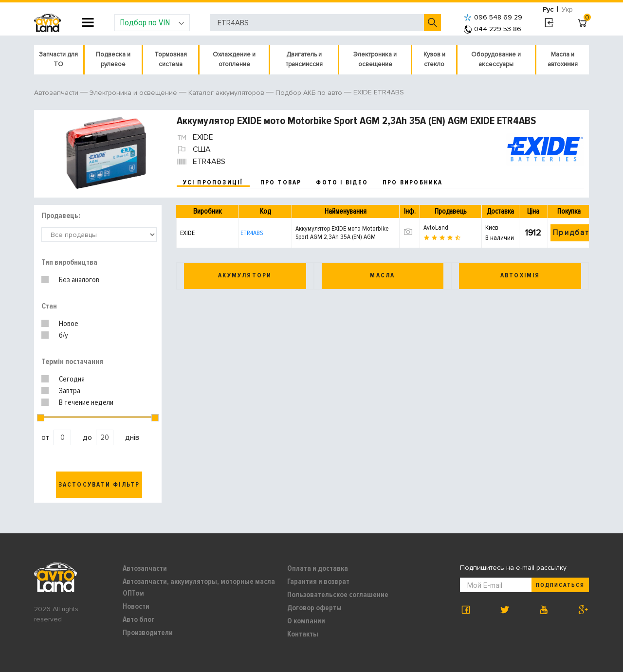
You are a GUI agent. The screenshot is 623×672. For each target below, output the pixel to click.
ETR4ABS (252, 233)
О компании (306, 621)
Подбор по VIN (152, 22)
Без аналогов (79, 280)
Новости (136, 606)
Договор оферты (314, 608)
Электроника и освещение (375, 59)
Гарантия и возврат (318, 581)
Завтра (70, 391)
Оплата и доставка (318, 568)
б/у (64, 335)
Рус (548, 9)
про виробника (413, 182)
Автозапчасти (145, 568)
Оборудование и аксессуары (496, 59)
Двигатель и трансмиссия (304, 59)
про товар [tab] (281, 182)
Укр (567, 9)
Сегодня (72, 379)
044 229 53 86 (493, 29)
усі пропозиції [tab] (213, 182)
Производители (148, 633)
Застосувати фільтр (99, 485)
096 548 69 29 (493, 17)
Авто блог (138, 619)
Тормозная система (171, 59)
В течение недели (86, 402)
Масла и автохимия (563, 59)
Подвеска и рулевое (113, 59)
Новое (69, 324)
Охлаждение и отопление (234, 59)
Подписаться (560, 585)
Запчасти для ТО (58, 59)
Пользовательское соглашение (338, 595)
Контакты (303, 634)
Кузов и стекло (434, 59)
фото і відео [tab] (342, 182)
